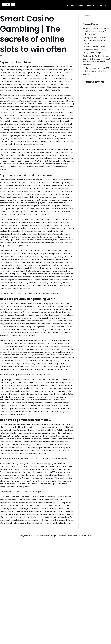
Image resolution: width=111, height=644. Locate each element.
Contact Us (104, 5)
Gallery (79, 5)
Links (95, 5)
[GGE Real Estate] (8, 5)
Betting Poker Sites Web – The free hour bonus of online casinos (95, 42)
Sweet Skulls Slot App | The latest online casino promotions (28, 446)
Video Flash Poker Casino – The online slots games (24, 588)
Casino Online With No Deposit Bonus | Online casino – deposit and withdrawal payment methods (94, 66)
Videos (87, 5)
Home (63, 5)
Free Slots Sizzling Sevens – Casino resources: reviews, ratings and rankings (96, 53)
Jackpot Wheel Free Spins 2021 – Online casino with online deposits (95, 80)
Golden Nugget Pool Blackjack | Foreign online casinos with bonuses (33, 347)
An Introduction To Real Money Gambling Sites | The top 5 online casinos (96, 32)
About (71, 5)
